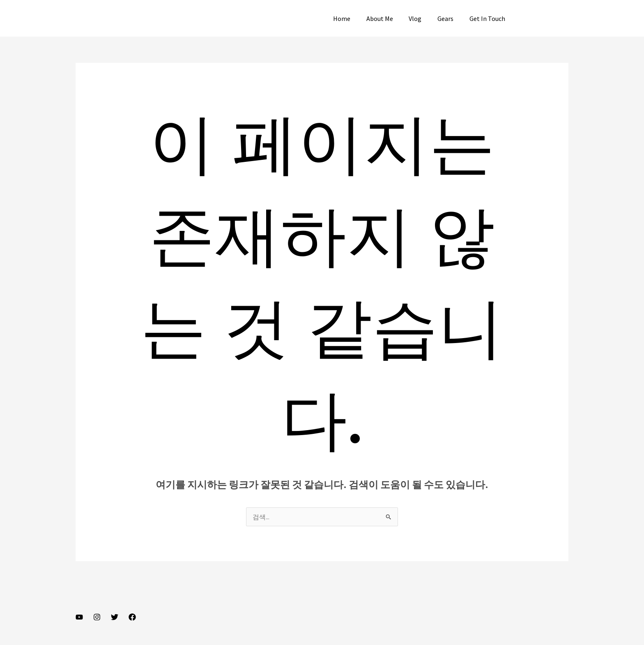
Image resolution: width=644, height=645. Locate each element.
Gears (450, 18)
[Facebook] (132, 617)
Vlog (422, 18)
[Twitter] (115, 617)
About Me (389, 18)
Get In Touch (489, 18)
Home (354, 18)
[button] (545, 18)
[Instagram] (97, 617)
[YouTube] (79, 617)
